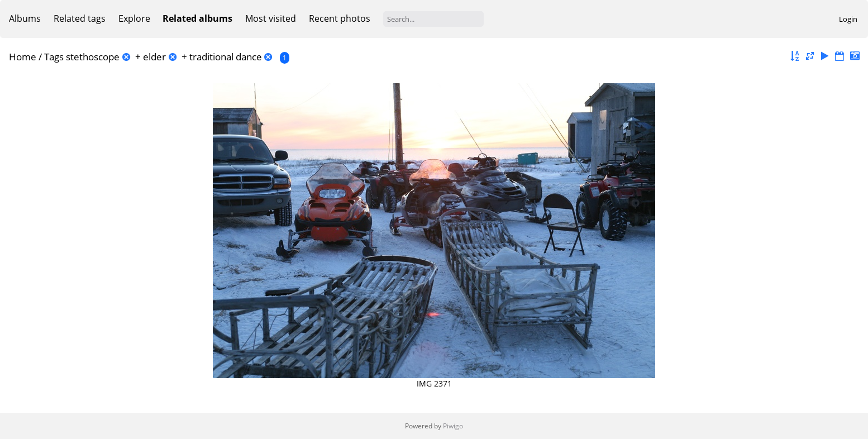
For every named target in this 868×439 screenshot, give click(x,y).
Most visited (271, 18)
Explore (134, 18)
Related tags (80, 18)
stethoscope (93, 57)
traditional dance (226, 57)
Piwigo (453, 426)
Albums (25, 18)
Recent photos (340, 18)
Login (848, 19)
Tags (54, 57)
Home (23, 57)
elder (154, 57)
